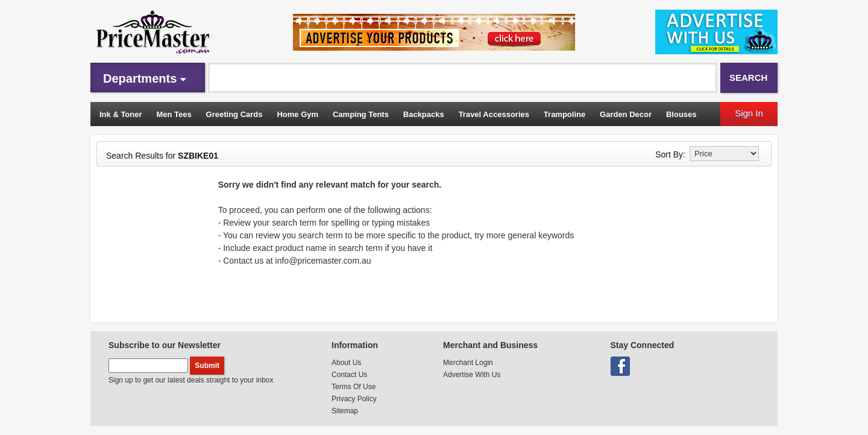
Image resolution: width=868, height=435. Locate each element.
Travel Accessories (494, 114)
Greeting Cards (234, 114)
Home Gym (297, 114)
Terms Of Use (354, 387)
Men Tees (174, 114)
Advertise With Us (472, 375)
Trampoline (565, 114)
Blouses (681, 114)
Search (748, 78)
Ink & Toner (121, 114)
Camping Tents (361, 114)
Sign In (749, 113)
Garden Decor (626, 114)
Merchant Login (468, 363)
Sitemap (345, 411)
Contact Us (349, 375)
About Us (346, 363)
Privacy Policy (354, 399)
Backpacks (424, 114)
